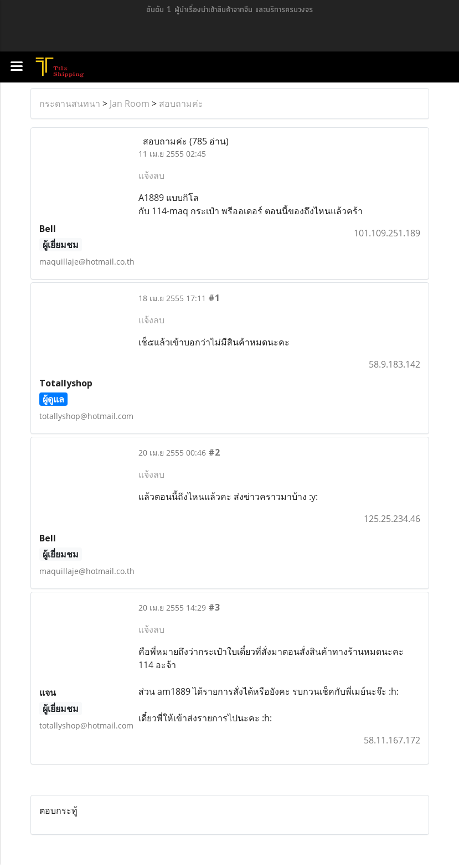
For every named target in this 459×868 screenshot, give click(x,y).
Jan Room (130, 104)
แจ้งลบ (151, 175)
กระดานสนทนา (70, 104)
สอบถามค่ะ (181, 104)
